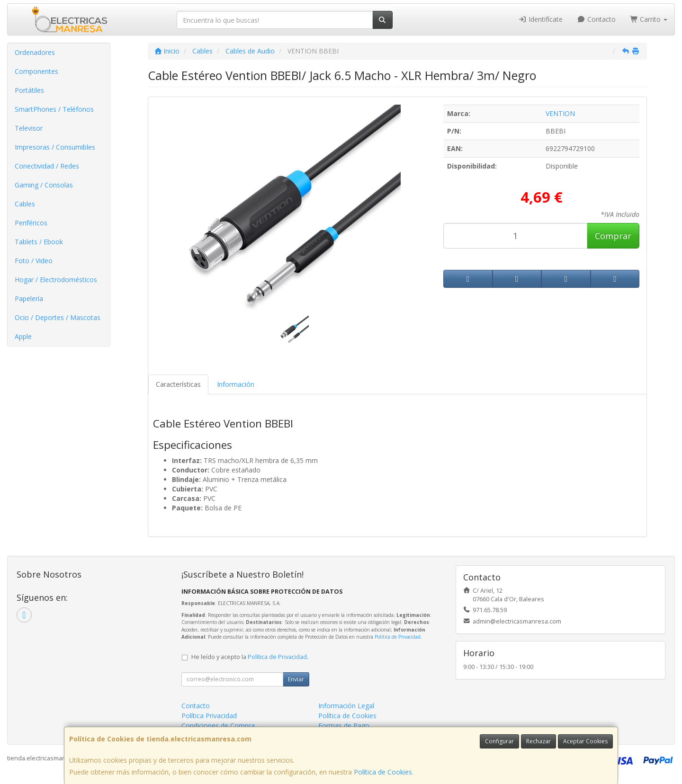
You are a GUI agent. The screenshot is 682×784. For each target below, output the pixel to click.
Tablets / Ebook (39, 242)
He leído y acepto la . (250, 657)
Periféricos (31, 223)
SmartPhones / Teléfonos (54, 109)
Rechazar (538, 741)
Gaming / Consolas (44, 185)
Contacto (596, 19)
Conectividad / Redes (47, 166)
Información (236, 384)
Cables (25, 204)
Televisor (29, 128)
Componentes (36, 71)
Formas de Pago (344, 726)
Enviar (296, 679)
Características (178, 384)
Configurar (499, 741)
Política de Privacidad (398, 637)
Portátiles (29, 90)
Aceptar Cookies (585, 741)
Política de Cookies (383, 772)
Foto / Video (34, 261)
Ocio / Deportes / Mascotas (58, 317)
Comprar (613, 236)
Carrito (649, 19)
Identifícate (541, 19)
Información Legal (346, 706)
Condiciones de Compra (218, 726)
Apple (23, 336)
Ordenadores (35, 52)
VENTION (560, 113)
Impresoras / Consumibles (55, 147)
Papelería (29, 298)
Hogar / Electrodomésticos (56, 280)
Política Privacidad (209, 716)
